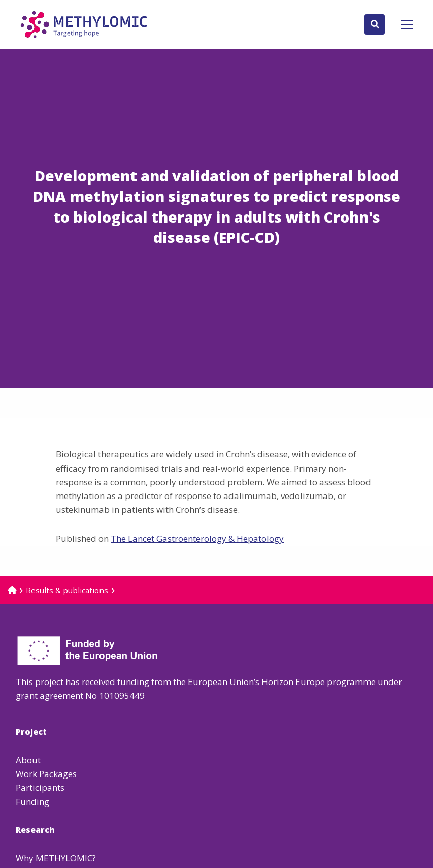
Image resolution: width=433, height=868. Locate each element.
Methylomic (84, 24)
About (28, 760)
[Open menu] (403, 24)
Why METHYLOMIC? (56, 858)
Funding (32, 802)
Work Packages (46, 774)
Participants (40, 787)
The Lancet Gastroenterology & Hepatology (197, 538)
